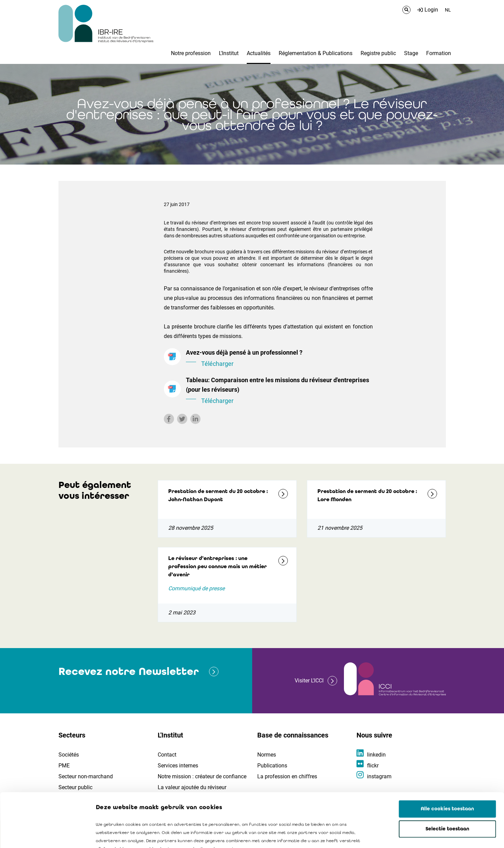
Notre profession (191, 53)
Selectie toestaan (447, 778)
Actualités (259, 53)
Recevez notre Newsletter (129, 671)
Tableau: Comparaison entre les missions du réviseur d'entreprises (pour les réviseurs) (279, 391)
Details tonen (388, 835)
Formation (439, 53)
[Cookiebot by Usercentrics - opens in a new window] (44, 835)
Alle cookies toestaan (447, 758)
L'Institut (229, 53)
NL (448, 10)
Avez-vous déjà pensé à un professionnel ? (279, 359)
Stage (411, 53)
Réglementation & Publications (316, 53)
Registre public (378, 53)
